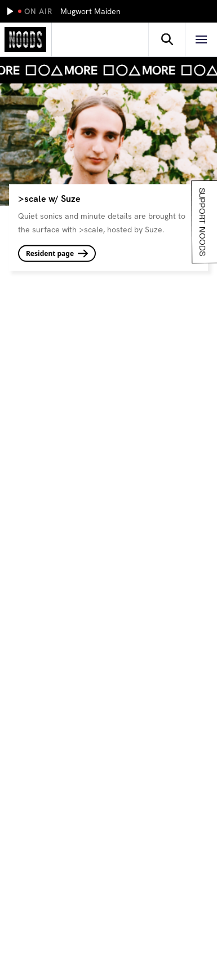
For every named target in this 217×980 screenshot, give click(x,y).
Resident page (57, 253)
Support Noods (201, 222)
